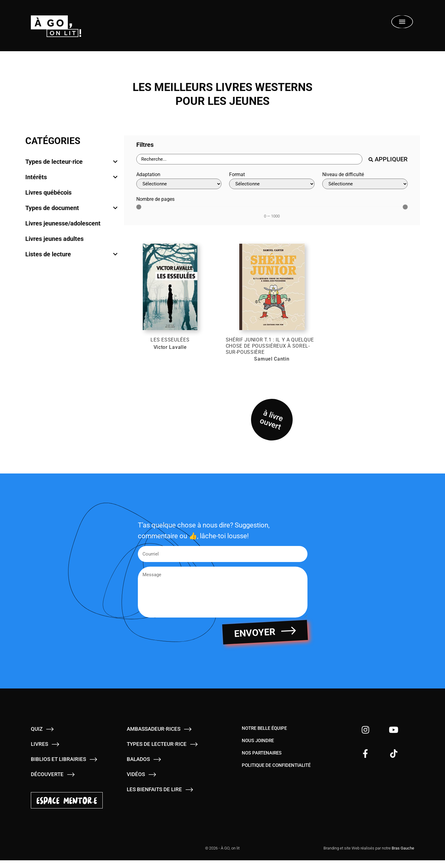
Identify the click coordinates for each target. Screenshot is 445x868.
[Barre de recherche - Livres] (249, 159)
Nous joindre (258, 748)
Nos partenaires (262, 761)
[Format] (272, 184)
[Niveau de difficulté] (365, 184)
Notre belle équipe (264, 736)
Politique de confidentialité (276, 773)
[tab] (72, 162)
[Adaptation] (179, 184)
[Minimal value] (272, 207)
